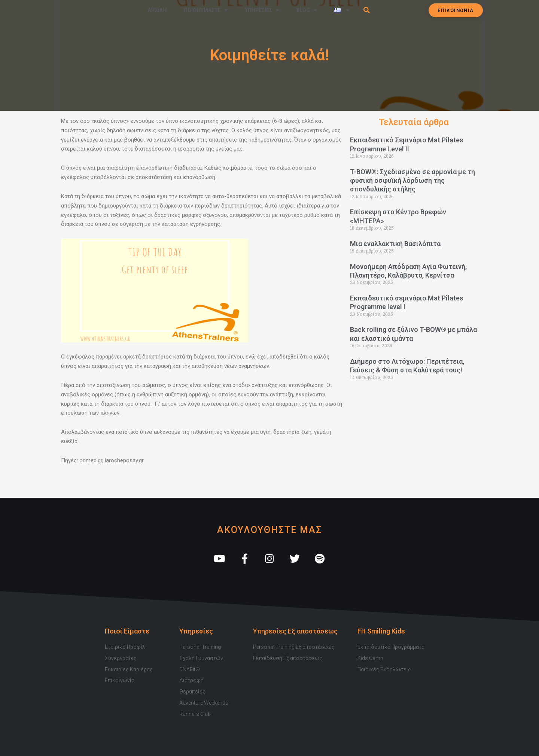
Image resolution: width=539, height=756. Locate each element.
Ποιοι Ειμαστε (206, 10)
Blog (307, 10)
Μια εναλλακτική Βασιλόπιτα (395, 244)
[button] (367, 10)
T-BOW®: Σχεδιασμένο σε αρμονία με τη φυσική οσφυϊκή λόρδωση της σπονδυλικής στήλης (412, 181)
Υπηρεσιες (262, 10)
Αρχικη (157, 10)
